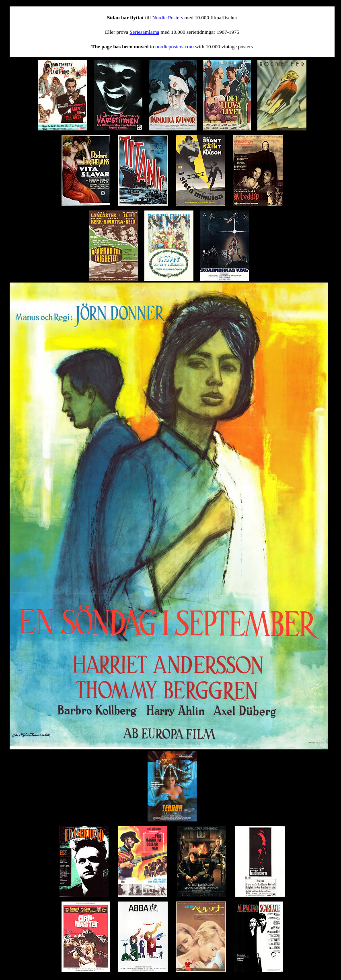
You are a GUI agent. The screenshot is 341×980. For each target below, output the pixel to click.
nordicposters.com (175, 46)
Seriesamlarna (144, 32)
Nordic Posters (167, 18)
